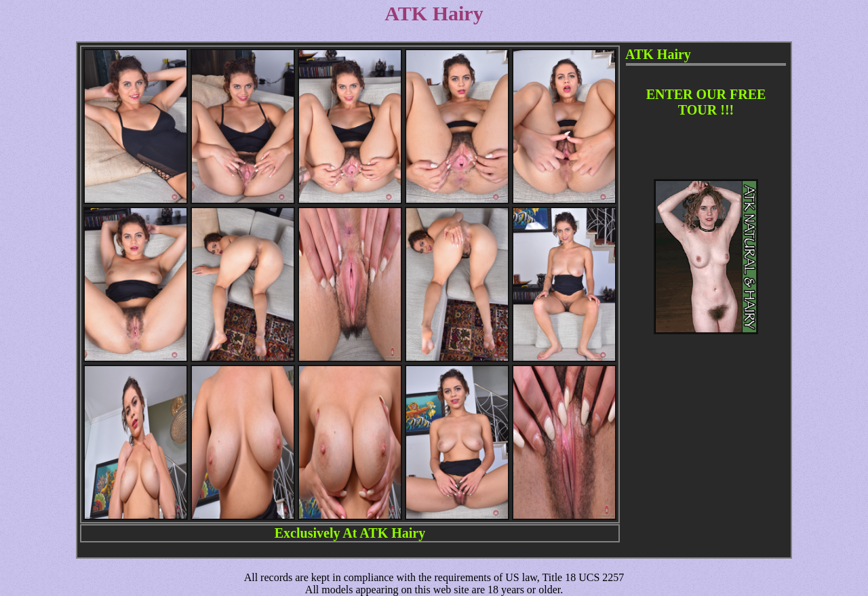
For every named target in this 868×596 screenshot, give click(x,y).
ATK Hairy (392, 533)
